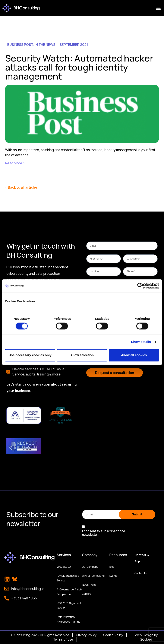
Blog (112, 567)
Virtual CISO (64, 567)
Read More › (15, 163)
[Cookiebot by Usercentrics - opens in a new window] (140, 286)
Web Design (144, 635)
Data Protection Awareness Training (69, 619)
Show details (141, 342)
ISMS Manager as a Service (68, 578)
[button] (158, 8)
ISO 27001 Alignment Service (69, 606)
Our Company (90, 567)
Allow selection (82, 355)
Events (113, 576)
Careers (87, 594)
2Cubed (146, 639)
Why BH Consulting (93, 576)
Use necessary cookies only (30, 355)
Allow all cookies (134, 355)
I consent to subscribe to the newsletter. (104, 533)
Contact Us (141, 573)
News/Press (89, 585)
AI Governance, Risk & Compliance (69, 592)
